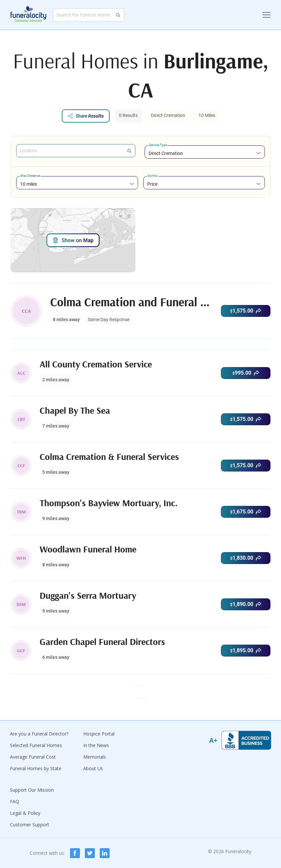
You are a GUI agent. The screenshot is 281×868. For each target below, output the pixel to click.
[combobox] (205, 153)
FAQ (15, 801)
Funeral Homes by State (36, 768)
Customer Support (30, 825)
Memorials (95, 757)
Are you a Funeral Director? (39, 734)
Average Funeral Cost (33, 757)
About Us (93, 768)
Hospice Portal (99, 734)
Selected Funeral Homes (36, 745)
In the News (96, 745)
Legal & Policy (25, 813)
